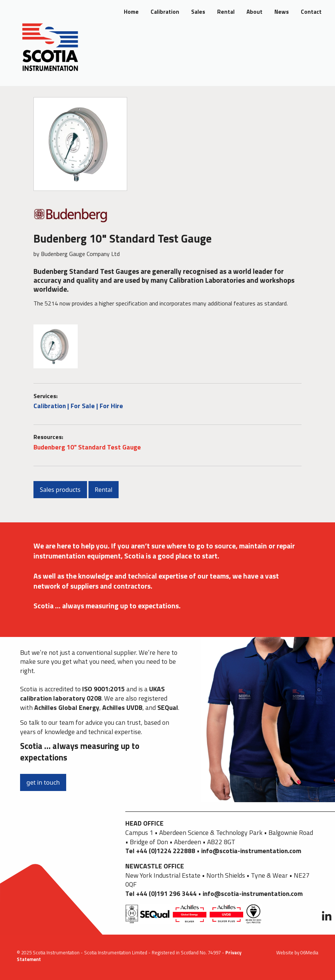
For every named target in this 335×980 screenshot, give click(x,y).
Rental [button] (104, 490)
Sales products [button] (60, 490)
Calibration (165, 12)
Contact (311, 12)
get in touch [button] (43, 782)
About (255, 12)
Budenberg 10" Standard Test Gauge (87, 447)
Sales (198, 12)
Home (131, 12)
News (282, 12)
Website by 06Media (297, 952)
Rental (226, 12)
